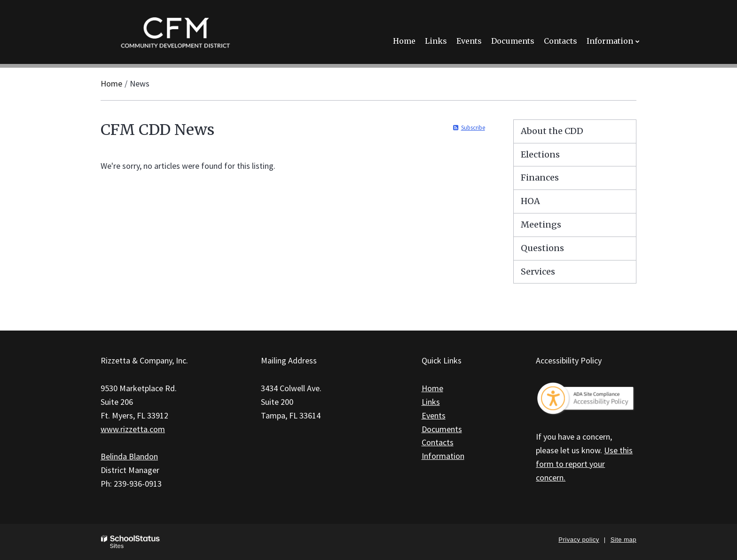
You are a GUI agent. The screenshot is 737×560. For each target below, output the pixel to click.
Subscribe (473, 128)
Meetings (541, 225)
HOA (530, 201)
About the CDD (552, 131)
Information (443, 456)
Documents (442, 429)
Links (431, 402)
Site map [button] (623, 540)
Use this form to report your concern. (584, 464)
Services (538, 272)
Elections (540, 154)
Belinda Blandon (129, 456)
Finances (540, 177)
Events (434, 415)
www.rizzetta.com (133, 429)
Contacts (438, 442)
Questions (542, 248)
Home (111, 83)
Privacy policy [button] (579, 540)
